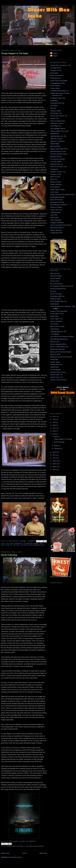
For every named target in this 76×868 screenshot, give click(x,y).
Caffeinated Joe (55, 78)
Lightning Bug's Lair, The (58, 136)
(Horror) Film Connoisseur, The (60, 65)
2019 (54, 422)
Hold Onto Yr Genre (57, 123)
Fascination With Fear (57, 103)
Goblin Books (55, 304)
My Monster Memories (58, 349)
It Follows (28, 846)
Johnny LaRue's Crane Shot (59, 131)
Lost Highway (55, 334)
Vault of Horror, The (57, 377)
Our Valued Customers (58, 159)
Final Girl (53, 108)
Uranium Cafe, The (56, 375)
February (57, 448)
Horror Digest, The (56, 319)
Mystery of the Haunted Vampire (61, 352)
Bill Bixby (10, 544)
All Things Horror (56, 68)
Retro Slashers (55, 187)
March (57, 446)
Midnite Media (55, 144)
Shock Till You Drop (57, 200)
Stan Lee (9, 545)
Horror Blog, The (56, 126)
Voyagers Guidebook (57, 223)
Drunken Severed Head (58, 289)
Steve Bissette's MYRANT (59, 205)
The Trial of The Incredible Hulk (33, 545)
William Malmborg (56, 230)
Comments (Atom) (16, 857)
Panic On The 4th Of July (58, 167)
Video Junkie (54, 217)
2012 (54, 455)
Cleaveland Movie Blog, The (59, 91)
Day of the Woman (56, 284)
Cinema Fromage (56, 276)
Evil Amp (53, 291)
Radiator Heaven (56, 182)
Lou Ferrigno (28, 544)
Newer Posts (5, 853)
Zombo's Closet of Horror (58, 380)
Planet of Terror (55, 177)
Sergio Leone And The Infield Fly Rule (63, 195)
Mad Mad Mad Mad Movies (59, 339)
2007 (54, 470)
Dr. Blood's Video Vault (58, 98)
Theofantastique (55, 370)
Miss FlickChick (55, 146)
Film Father (54, 106)
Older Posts (43, 853)
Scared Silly (54, 359)
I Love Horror (55, 324)
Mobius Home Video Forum (59, 149)
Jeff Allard (54, 53)
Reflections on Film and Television (61, 357)
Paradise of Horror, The (58, 172)
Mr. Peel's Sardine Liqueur (59, 154)
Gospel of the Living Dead (59, 311)
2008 (54, 467)
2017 (54, 428)
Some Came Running (57, 202)
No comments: (31, 841)
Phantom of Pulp (56, 174)
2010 (54, 461)
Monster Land (55, 342)
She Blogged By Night (57, 197)
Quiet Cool (54, 179)
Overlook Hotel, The (57, 164)
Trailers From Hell (56, 210)
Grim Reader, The (56, 113)
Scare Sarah (54, 192)
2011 (54, 458)
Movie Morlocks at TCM (58, 151)
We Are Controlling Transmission (61, 225)
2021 (54, 417)
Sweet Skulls (54, 367)
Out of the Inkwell (56, 162)
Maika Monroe (38, 846)
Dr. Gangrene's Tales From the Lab (62, 286)
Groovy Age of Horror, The (59, 116)
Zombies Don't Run (56, 233)
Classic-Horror (55, 281)
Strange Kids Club (56, 364)
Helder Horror (55, 316)
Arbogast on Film (56, 70)
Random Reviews (56, 184)
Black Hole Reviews (57, 75)
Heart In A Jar (55, 118)
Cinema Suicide (55, 278)
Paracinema (54, 169)
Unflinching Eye (55, 212)
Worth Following (9, 555)
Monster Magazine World (58, 344)
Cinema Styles (55, 88)
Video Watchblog (56, 220)
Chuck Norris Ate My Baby (59, 81)
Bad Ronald (54, 73)
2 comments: (31, 541)
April (56, 437)
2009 (54, 464)
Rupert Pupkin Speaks (58, 190)
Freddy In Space (56, 111)
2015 (54, 434)
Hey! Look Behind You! (58, 121)
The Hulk (16, 545)
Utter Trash (54, 215)
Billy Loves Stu (55, 273)
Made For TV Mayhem (58, 141)
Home (24, 853)
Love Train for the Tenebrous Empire (62, 337)
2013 (54, 452)
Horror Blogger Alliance (58, 129)
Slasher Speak (55, 362)
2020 (54, 419)
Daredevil (18, 544)
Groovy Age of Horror (57, 314)
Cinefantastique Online (58, 83)
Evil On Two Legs (56, 294)
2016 (54, 431)
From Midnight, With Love (59, 301)
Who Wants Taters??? (57, 228)
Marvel (37, 544)
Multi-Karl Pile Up (56, 156)
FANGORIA (54, 101)
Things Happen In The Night (15, 53)
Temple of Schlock (56, 207)
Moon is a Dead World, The (59, 347)
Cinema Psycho (55, 86)
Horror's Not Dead (56, 321)
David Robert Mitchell (15, 846)
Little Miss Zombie (56, 139)
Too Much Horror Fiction (58, 372)
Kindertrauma (55, 134)
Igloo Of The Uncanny (57, 326)
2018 (54, 425)
